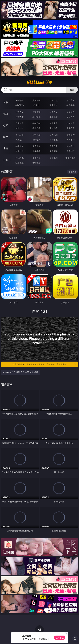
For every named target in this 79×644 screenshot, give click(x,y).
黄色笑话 (54, 151)
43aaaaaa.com (40, 83)
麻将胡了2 (20, 105)
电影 (6, 125)
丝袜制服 (36, 117)
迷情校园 (20, 151)
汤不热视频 (71, 158)
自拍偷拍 (36, 112)
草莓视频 (54, 158)
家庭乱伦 (36, 146)
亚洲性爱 (20, 123)
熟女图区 (54, 140)
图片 (6, 137)
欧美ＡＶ (54, 112)
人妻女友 (54, 146)
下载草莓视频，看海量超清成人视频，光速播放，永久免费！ (44, 364)
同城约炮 (20, 158)
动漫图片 (71, 135)
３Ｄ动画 (71, 112)
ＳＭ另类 (71, 117)
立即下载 (60, 638)
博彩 (6, 102)
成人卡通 (54, 123)
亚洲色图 (36, 135)
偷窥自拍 (20, 135)
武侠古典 (71, 146)
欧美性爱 (71, 123)
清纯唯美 (36, 140)
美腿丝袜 (20, 140)
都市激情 (20, 146)
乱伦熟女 (54, 128)
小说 (6, 148)
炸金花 (36, 105)
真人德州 (36, 100)
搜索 (72, 90)
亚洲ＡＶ (20, 112)
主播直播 (54, 117)
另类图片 (71, 140)
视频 (6, 114)
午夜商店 (36, 158)
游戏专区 (71, 100)
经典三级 (36, 128)
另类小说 (36, 151)
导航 (6, 160)
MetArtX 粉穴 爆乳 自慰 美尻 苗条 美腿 (21, 372)
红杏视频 (20, 163)
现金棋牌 (54, 105)
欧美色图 (54, 135)
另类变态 (71, 128)
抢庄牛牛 (71, 105)
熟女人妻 (20, 117)
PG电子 (20, 100)
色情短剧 (36, 163)
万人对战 (54, 100)
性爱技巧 (71, 151)
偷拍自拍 (36, 123)
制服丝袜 (20, 128)
